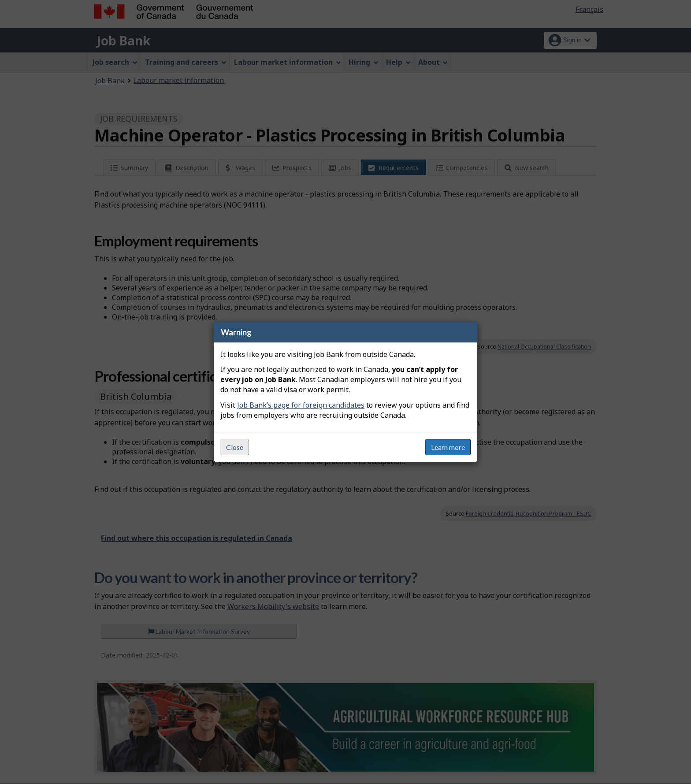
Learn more (448, 447)
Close (235, 447)
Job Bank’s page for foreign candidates (301, 405)
